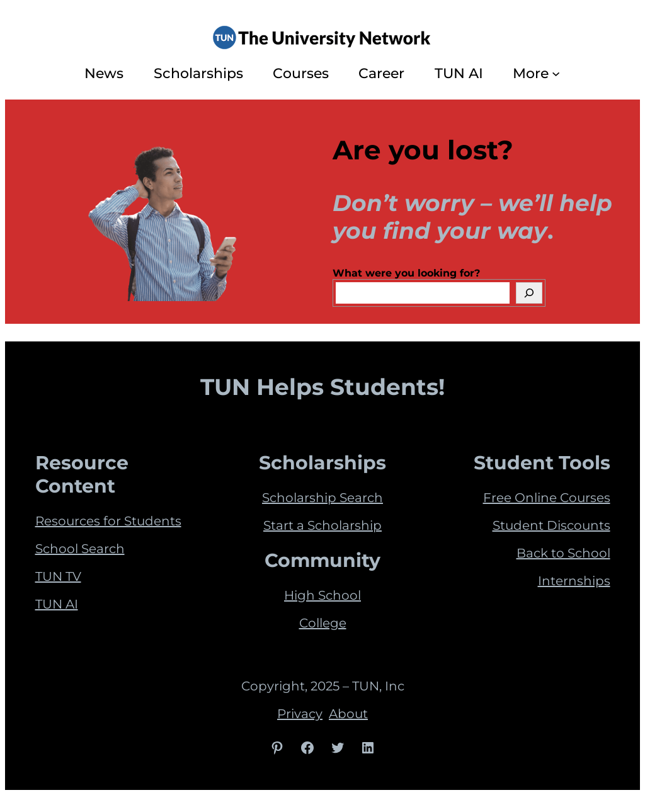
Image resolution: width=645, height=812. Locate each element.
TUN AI (57, 604)
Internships (574, 581)
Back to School (563, 553)
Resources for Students (108, 521)
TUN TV (58, 576)
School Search (80, 549)
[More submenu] (556, 73)
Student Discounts (551, 525)
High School (322, 595)
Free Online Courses (547, 498)
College (323, 623)
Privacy (300, 714)
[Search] (529, 293)
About (348, 714)
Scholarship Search (322, 498)
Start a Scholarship (322, 525)
